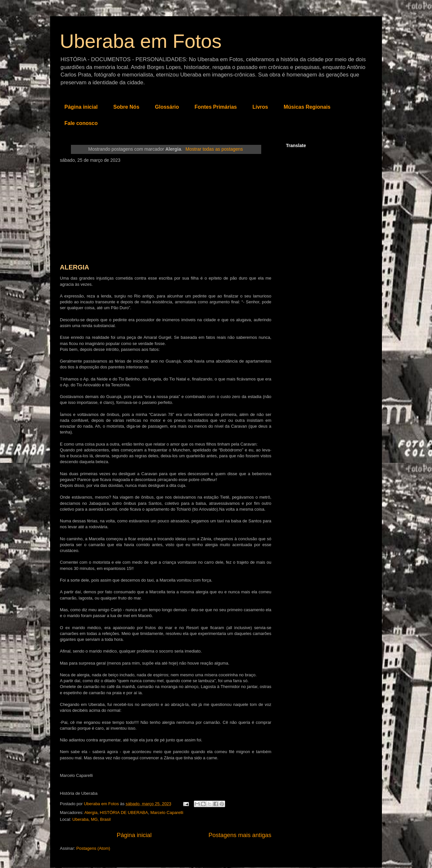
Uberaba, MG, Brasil (91, 819)
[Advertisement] (166, 212)
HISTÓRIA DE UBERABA (124, 813)
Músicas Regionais (307, 107)
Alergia (91, 813)
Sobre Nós (126, 107)
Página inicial (81, 107)
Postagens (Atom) (93, 848)
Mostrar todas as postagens (214, 149)
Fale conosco (81, 123)
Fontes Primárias (216, 107)
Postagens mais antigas (240, 835)
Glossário (167, 107)
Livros (260, 107)
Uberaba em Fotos (141, 41)
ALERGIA (74, 267)
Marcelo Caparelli (167, 813)
